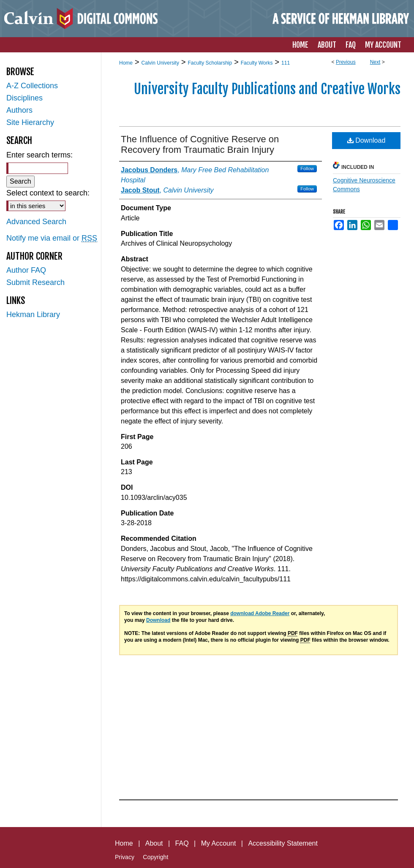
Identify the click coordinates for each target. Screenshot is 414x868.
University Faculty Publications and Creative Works (267, 89)
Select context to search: (48, 193)
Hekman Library (33, 315)
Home (126, 63)
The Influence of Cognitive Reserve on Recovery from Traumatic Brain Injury (200, 144)
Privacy (125, 857)
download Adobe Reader (260, 613)
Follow (307, 168)
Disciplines (25, 98)
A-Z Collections (32, 86)
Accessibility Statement (283, 843)
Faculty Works (257, 63)
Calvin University (160, 63)
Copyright (155, 857)
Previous (346, 62)
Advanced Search (36, 222)
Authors (19, 110)
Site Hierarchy (30, 122)
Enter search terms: (39, 155)
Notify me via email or (52, 238)
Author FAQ (26, 270)
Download (366, 140)
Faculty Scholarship (210, 63)
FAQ (182, 843)
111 (286, 63)
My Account (219, 843)
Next (375, 62)
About (154, 843)
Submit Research (35, 282)
